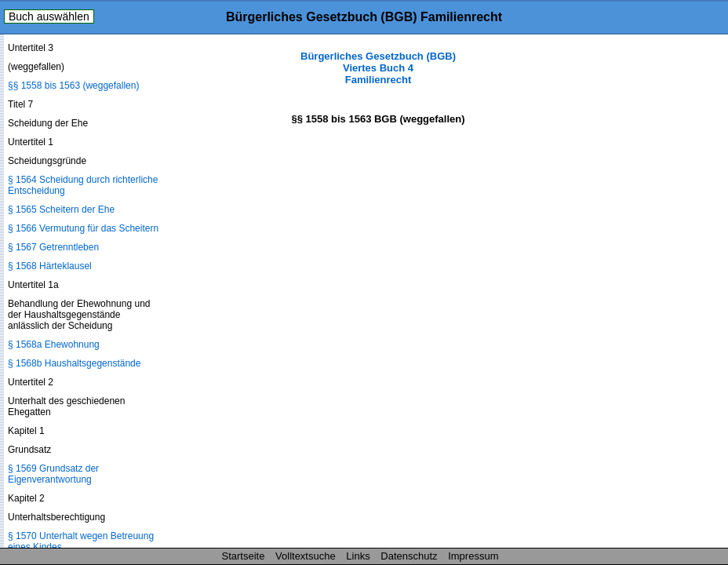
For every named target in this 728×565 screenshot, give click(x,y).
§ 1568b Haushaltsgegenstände (74, 363)
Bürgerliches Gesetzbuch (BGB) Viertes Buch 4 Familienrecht (378, 68)
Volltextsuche (306, 556)
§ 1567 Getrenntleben (53, 247)
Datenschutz (409, 556)
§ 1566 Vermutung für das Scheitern (83, 228)
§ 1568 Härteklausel (50, 266)
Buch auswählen (49, 16)
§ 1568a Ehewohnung (54, 344)
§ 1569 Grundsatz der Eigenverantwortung (53, 474)
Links (358, 556)
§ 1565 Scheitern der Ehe (61, 210)
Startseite (244, 556)
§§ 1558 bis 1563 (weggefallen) (73, 86)
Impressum (473, 556)
